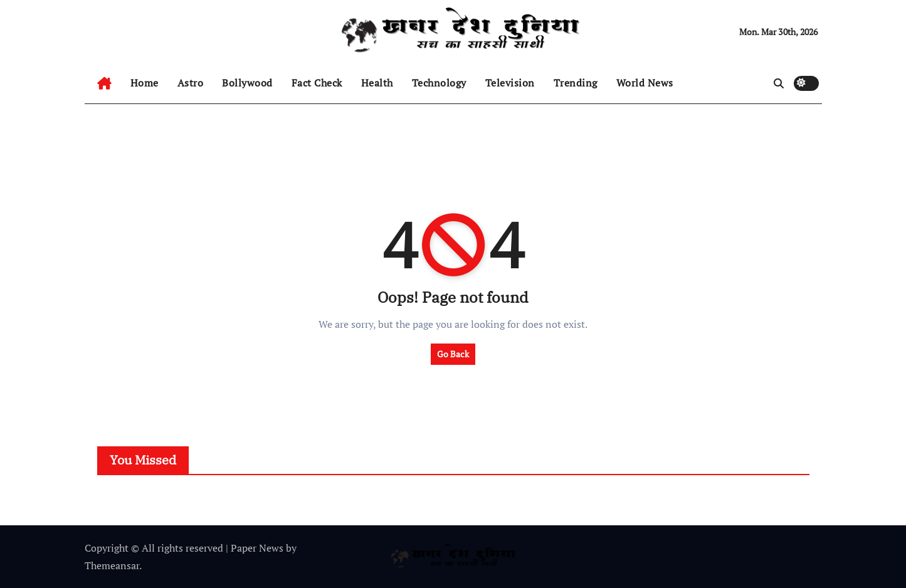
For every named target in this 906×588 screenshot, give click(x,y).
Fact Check (317, 83)
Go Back (453, 354)
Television (510, 83)
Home (145, 83)
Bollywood (247, 83)
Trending (576, 83)
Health (377, 83)
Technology (439, 83)
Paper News (257, 548)
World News (645, 83)
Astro (191, 83)
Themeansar (112, 565)
